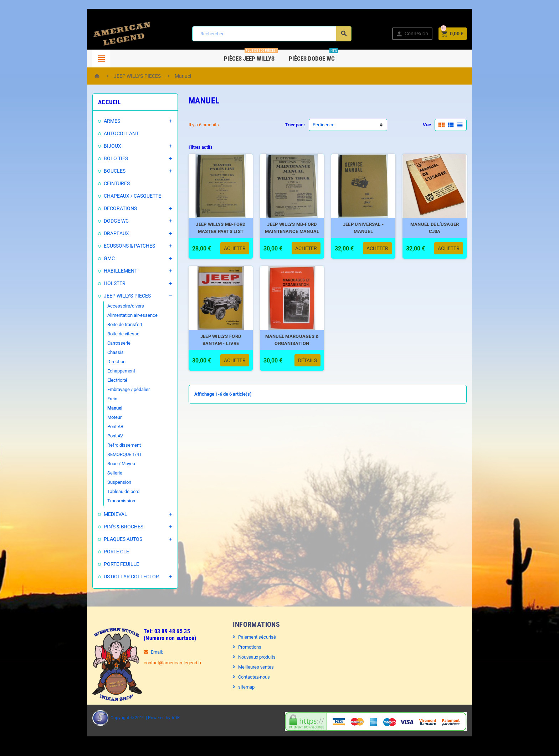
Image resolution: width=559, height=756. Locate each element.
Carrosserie (99, 343)
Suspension (100, 482)
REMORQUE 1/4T (105, 454)
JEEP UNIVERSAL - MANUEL (372, 232)
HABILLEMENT (101, 271)
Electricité (98, 380)
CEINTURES (97, 183)
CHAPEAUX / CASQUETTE (113, 196)
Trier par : (295, 125)
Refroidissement (104, 445)
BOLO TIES (96, 158)
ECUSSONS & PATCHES (110, 246)
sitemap (241, 687)
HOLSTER (95, 283)
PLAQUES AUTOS (103, 539)
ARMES (92, 121)
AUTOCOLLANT (102, 133)
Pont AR (96, 427)
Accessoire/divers (106, 306)
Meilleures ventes (251, 667)
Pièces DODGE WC (314, 56)
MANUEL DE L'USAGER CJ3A (450, 232)
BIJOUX (93, 146)
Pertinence (324, 125)
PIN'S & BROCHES (104, 527)
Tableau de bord (104, 491)
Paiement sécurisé (252, 637)
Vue (447, 125)
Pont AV (96, 436)
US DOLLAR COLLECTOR (112, 577)
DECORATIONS (101, 208)
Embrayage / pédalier (109, 389)
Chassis (96, 352)
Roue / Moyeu (102, 464)
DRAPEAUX (97, 233)
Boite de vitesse (104, 334)
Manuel (95, 408)
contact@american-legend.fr (153, 663)
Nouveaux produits (252, 657)
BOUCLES (95, 171)
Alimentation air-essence (113, 315)
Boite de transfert (105, 324)
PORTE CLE (97, 552)
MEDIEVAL (96, 514)
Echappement (102, 371)
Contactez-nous (249, 677)
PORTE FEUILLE (102, 564)
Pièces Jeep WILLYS (251, 56)
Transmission (102, 501)
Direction (97, 362)
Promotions (245, 647)
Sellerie (95, 473)
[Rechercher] (271, 34)
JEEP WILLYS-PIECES (108, 296)
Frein (93, 399)
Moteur (95, 417)
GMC (90, 258)
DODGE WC (97, 221)
